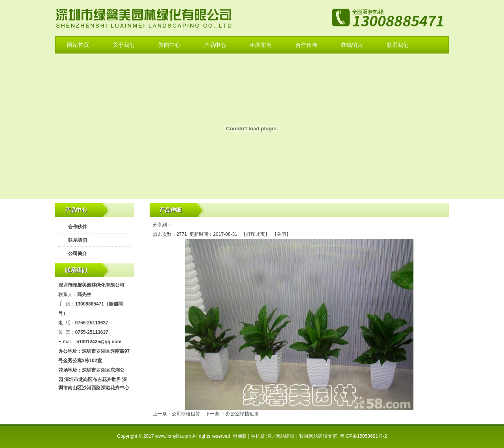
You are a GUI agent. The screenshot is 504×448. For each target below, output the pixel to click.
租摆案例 (261, 45)
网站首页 (78, 45)
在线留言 (352, 45)
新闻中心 (169, 45)
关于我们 (124, 45)
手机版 (258, 436)
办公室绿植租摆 (242, 414)
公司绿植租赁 (186, 414)
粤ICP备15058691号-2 (363, 436)
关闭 (282, 234)
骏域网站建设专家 (318, 436)
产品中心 (215, 45)
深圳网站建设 (280, 436)
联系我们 (398, 45)
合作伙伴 (306, 45)
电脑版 (240, 436)
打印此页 (256, 234)
